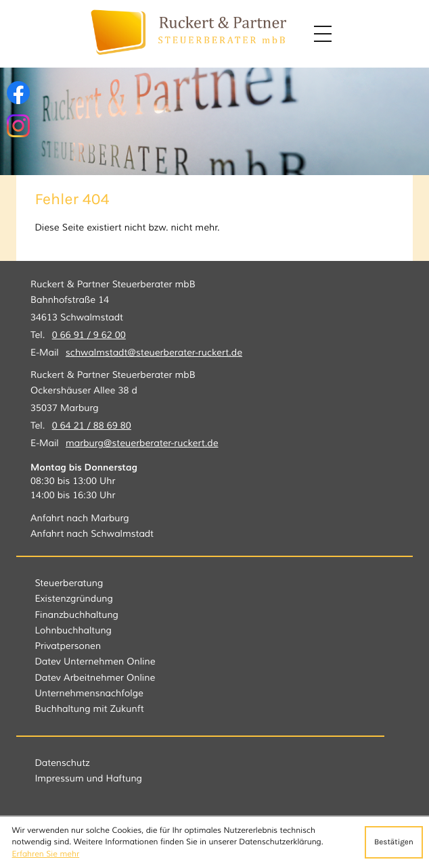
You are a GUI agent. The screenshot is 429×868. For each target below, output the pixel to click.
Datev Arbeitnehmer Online (95, 678)
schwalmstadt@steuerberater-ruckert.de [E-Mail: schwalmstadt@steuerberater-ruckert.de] (154, 353)
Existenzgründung (73, 599)
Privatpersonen (68, 647)
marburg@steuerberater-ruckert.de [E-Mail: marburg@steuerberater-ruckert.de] (142, 444)
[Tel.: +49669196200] (89, 336)
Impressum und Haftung (88, 779)
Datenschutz (62, 764)
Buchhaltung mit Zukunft (89, 709)
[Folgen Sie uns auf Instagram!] (18, 126)
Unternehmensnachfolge (89, 694)
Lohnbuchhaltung (73, 631)
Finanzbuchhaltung (76, 616)
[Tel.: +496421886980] (92, 427)
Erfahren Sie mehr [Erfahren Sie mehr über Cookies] (46, 854)
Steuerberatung (69, 584)
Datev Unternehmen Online (95, 662)
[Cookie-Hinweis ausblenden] (394, 842)
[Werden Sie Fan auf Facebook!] (18, 93)
